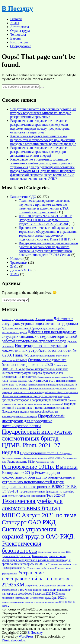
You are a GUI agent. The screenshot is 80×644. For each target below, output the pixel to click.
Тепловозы (18, 34)
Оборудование (21, 46)
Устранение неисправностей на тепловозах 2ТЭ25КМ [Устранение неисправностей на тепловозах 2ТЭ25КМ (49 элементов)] (36, 579)
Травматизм (19, 262)
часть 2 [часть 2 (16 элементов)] (6, 606)
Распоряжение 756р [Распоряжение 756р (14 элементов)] (45, 462)
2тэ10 (14, 266)
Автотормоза (20, 27)
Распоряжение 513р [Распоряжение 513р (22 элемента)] (21, 461)
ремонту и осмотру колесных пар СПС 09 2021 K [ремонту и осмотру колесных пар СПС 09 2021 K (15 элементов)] (50, 602)
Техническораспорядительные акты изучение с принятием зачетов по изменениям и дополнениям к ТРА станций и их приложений (45, 206)
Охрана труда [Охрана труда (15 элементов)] (61, 365)
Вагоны (16, 38)
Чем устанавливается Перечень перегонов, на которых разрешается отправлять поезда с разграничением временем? (43, 113)
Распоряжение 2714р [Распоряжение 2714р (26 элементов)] (18, 473)
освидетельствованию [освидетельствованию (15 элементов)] (13, 602)
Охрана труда (20, 31)
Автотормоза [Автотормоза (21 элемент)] (44, 319)
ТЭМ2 (15, 274)
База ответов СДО (23, 197)
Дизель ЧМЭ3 (20, 270)
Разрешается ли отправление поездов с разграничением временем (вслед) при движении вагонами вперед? (38, 152)
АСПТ (15, 23)
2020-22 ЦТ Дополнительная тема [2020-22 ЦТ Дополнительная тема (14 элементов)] (18, 319)
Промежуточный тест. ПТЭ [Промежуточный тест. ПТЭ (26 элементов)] (41, 453)
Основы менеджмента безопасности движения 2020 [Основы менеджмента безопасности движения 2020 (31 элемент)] (34, 362)
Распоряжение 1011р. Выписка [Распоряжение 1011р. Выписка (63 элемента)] (40, 467)
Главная (16, 19)
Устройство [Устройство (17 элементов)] (32, 586)
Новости (16, 259)
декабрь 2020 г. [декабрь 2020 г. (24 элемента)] (56, 597)
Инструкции (19, 42)
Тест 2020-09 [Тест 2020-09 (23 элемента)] (56, 495)
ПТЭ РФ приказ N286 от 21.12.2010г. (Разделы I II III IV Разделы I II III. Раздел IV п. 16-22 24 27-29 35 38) (45, 220)
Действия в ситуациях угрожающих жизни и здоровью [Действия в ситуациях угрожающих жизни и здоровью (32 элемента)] (40, 321)
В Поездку (17, 8)
